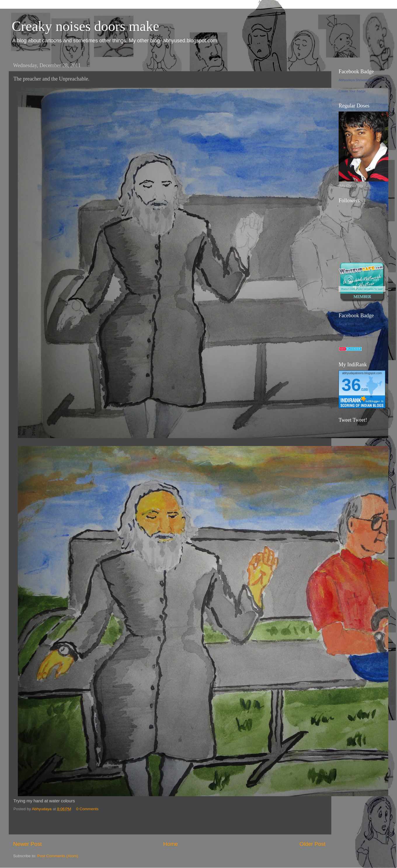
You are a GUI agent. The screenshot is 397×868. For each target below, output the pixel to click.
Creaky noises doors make (85, 26)
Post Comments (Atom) (58, 856)
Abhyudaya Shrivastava (356, 80)
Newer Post (27, 844)
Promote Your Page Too (356, 335)
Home (170, 844)
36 (351, 385)
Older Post (312, 844)
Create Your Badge (352, 91)
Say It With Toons (351, 324)
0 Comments (87, 809)
